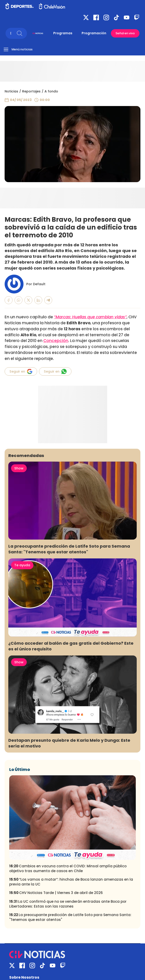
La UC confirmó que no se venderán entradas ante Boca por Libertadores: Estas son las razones (68, 904)
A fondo (51, 91)
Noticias (11, 91)
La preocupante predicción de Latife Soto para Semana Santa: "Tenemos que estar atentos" (69, 549)
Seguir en (21, 371)
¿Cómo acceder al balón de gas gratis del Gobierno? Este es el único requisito (71, 646)
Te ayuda (22, 565)
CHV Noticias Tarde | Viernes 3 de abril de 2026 (56, 893)
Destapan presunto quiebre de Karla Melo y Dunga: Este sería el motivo (69, 743)
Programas (63, 33)
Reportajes (31, 91)
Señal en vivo (125, 33)
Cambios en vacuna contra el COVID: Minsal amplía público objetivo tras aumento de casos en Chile (68, 868)
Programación (94, 33)
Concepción (56, 341)
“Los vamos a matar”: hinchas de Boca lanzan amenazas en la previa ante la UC (71, 882)
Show (19, 468)
